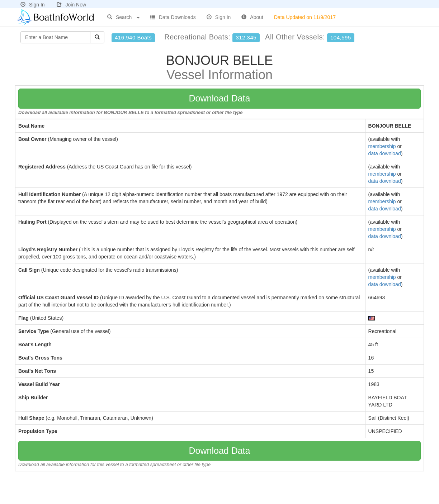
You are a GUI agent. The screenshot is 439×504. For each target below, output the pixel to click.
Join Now (71, 5)
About (252, 17)
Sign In (33, 5)
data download (385, 153)
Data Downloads (173, 17)
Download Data (220, 98)
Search (123, 17)
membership (382, 146)
